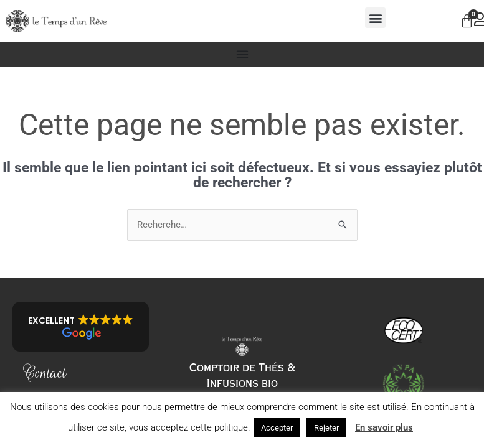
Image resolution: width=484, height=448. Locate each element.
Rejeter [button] (326, 428)
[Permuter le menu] (242, 54)
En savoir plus (384, 427)
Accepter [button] (277, 428)
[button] (375, 18)
